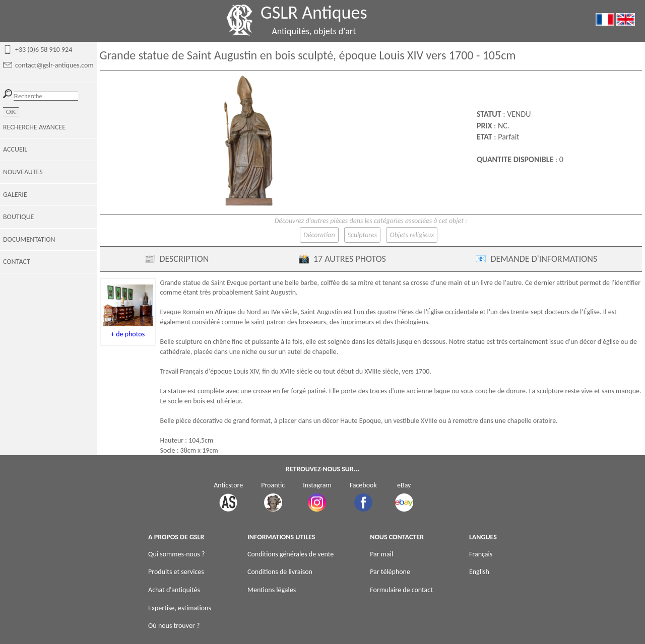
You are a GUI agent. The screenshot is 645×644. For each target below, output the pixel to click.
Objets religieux (412, 235)
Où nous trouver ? (174, 626)
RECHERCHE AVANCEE (34, 127)
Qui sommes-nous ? (176, 554)
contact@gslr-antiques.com (54, 65)
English (479, 572)
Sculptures (363, 235)
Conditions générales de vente (291, 554)
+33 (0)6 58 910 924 (44, 50)
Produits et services (176, 572)
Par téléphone (390, 572)
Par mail (381, 554)
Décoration (319, 235)
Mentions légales (272, 590)
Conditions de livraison (280, 572)
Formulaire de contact (401, 590)
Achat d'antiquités (174, 590)
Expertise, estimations (180, 608)
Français (481, 554)
